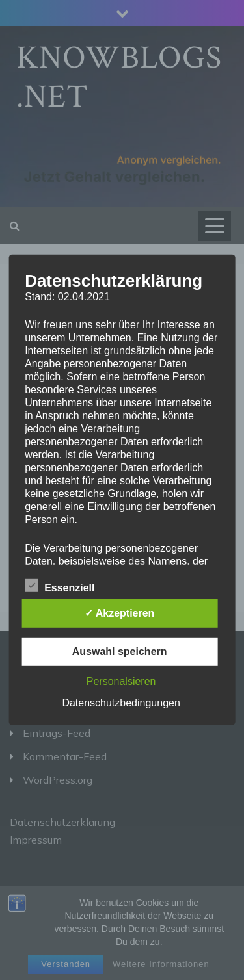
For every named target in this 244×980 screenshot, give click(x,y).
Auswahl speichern (120, 651)
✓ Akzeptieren (120, 613)
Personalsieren (121, 681)
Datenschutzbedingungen (121, 703)
